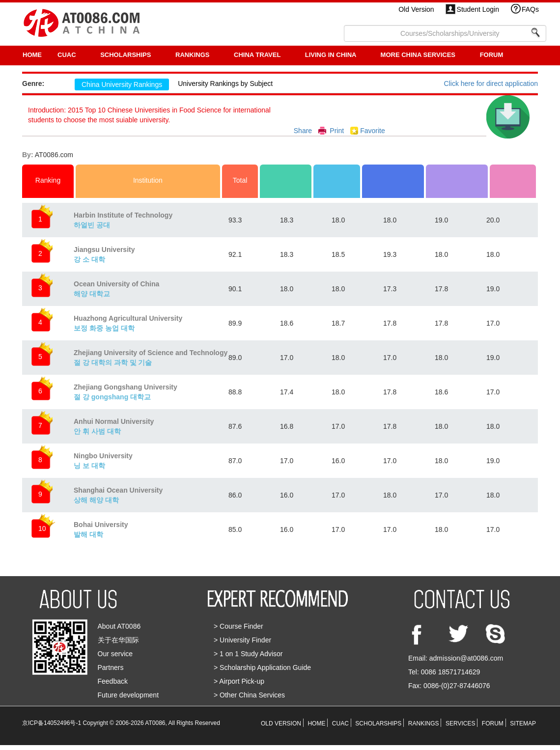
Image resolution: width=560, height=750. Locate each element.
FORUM (492, 55)
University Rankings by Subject (225, 83)
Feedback (113, 681)
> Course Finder (238, 626)
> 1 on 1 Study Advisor (248, 654)
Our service (115, 654)
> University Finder (242, 640)
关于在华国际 (118, 640)
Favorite (373, 131)
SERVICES (460, 723)
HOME (32, 55)
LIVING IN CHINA (332, 55)
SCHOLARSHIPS (126, 55)
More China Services (419, 55)
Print (337, 131)
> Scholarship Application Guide (262, 667)
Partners (111, 667)
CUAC (68, 55)
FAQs (530, 9)
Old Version (416, 9)
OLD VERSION (281, 723)
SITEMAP (523, 723)
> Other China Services (249, 695)
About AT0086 (119, 626)
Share (303, 131)
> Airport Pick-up (239, 681)
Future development (128, 695)
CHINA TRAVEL (258, 55)
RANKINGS (193, 55)
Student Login (478, 9)
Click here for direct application (491, 83)
